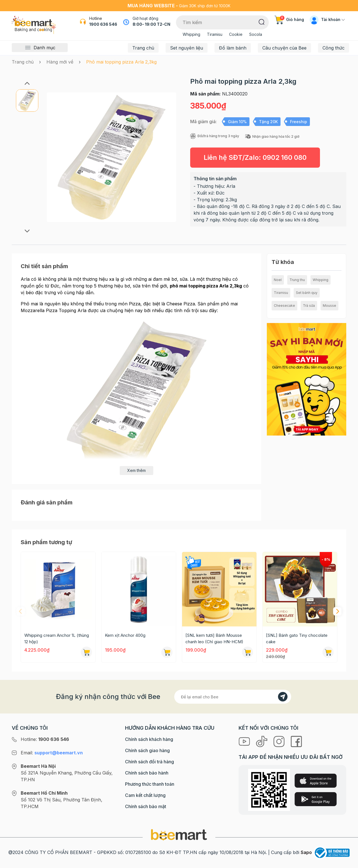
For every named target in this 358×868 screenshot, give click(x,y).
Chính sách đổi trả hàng (149, 762)
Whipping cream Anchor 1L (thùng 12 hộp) (57, 638)
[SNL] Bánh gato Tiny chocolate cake (297, 638)
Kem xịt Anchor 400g (125, 635)
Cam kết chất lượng (145, 795)
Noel (278, 280)
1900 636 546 (103, 24)
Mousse (329, 306)
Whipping (191, 34)
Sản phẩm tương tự (46, 542)
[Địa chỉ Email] (233, 697)
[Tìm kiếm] (262, 22)
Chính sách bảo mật (146, 806)
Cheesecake (284, 306)
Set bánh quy (307, 293)
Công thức (334, 48)
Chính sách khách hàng (149, 739)
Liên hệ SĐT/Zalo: (255, 157)
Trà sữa (309, 306)
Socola (256, 34)
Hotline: (45, 739)
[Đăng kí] (283, 697)
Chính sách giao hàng (147, 750)
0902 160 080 (285, 157)
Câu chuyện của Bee (284, 48)
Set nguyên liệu (187, 48)
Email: (52, 753)
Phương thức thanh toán (150, 784)
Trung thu (297, 280)
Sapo (306, 852)
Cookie (236, 34)
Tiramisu (215, 34)
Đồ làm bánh (233, 48)
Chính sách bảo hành (147, 773)
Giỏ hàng (289, 19)
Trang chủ (143, 48)
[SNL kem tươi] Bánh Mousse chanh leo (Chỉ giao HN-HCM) (214, 638)
